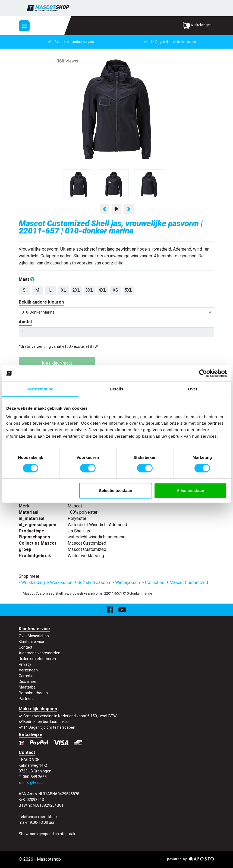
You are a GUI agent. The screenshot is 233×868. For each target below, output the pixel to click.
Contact (26, 647)
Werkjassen (60, 583)
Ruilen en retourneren (37, 659)
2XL (76, 290)
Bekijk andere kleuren (41, 302)
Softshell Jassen (92, 583)
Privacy (25, 664)
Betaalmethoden (33, 693)
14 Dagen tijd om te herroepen (170, 42)
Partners (26, 699)
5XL (128, 290)
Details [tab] (117, 389)
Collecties (153, 583)
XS (115, 290)
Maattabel (28, 687)
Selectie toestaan (116, 490)
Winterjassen (126, 583)
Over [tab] (193, 389)
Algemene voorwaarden (40, 653)
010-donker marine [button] (117, 312)
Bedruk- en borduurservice (70, 42)
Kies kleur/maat (57, 363)
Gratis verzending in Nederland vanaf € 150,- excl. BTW (70, 716)
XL (63, 290)
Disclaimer (28, 681)
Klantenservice (31, 642)
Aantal (25, 322)
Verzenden (28, 670)
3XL (89, 290)
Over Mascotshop (34, 636)
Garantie (26, 676)
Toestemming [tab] (40, 389)
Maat (27, 279)
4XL (102, 290)
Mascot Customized (188, 583)
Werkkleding (32, 583)
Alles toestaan (190, 490)
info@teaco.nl (34, 782)
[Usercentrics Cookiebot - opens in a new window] (203, 373)
